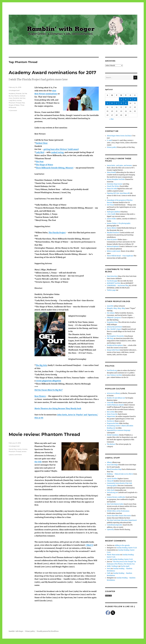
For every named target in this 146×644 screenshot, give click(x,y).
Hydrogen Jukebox (113, 212)
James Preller (112, 219)
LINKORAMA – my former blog (118, 286)
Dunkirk (16, 98)
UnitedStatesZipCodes (115, 525)
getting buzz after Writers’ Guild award (61, 149)
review (24, 451)
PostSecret (111, 421)
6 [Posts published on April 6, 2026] (112, 103)
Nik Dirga (110, 338)
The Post (40, 162)
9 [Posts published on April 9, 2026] (126, 103)
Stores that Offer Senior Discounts (119, 516)
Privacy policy (112, 147)
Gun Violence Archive (114, 375)
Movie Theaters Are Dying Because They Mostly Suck (58, 408)
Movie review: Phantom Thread (44, 434)
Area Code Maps (112, 465)
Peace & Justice (112, 240)
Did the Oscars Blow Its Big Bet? (49, 390)
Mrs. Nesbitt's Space (114, 329)
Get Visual (110, 205)
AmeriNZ (110, 306)
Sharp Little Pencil (113, 350)
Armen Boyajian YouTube (116, 179)
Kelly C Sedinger (113, 566)
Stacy (109, 569)
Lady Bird (40, 152)
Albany (109, 462)
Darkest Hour (42, 143)
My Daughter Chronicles (115, 336)
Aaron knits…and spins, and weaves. (120, 165)
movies (19, 100)
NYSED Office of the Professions (118, 511)
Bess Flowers (40, 396)
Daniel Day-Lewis (15, 449)
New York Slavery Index (115, 504)
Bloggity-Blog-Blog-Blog (116, 308)
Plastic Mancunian (113, 555)
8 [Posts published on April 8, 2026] (121, 103)
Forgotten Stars (112, 322)
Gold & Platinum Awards (115, 405)
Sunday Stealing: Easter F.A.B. (127, 548)
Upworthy (110, 530)
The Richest (111, 444)
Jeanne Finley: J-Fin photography (119, 223)
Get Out (22, 98)
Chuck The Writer (113, 186)
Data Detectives (112, 276)
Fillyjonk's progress (114, 318)
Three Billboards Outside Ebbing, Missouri (55, 168)
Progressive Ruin (113, 423)
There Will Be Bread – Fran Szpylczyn (120, 256)
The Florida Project (57, 233)
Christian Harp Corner (115, 184)
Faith (109, 573)
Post (23, 103)
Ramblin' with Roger (16, 631)
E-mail (109, 140)
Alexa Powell (111, 172)
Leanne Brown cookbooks (116, 497)
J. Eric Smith (111, 214)
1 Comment (13, 110)
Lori (108, 559)
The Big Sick (41, 365)
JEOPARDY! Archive (114, 283)
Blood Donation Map (114, 469)
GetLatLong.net (112, 493)
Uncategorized (14, 90)
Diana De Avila (112, 189)
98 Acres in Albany (113, 393)
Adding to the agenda (122, 545)
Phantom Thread (15, 103)
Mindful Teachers (113, 233)
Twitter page (111, 290)
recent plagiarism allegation (48, 381)
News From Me (112, 414)
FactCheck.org (112, 370)
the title (38, 462)
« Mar (112, 119)
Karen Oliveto (112, 228)
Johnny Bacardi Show (114, 327)
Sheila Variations (113, 435)
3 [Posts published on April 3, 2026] (130, 99)
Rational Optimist (113, 247)
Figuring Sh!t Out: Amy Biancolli (118, 193)
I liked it (89, 545)
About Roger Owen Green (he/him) (119, 136)
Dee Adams (111, 313)
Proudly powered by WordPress (48, 631)
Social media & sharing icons (61, 642)
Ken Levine (111, 412)
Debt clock (111, 490)
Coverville (110, 403)
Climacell (110, 481)
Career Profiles (112, 479)
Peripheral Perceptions (115, 345)
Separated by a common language (119, 430)
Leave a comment (15, 455)
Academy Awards (15, 93)
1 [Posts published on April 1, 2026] (121, 99)
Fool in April (125, 566)
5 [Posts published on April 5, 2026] (107, 103)
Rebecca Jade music (114, 251)
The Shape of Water (44, 165)
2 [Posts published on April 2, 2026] (126, 99)
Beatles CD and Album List (116, 398)
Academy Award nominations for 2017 (52, 72)
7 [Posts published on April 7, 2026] (117, 103)
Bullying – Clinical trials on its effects (120, 474)
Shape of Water (14, 105)
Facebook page (112, 281)
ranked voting (57, 152)
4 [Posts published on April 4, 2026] (135, 99)
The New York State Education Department (122, 520)
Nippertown (111, 416)
